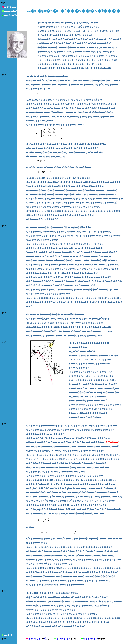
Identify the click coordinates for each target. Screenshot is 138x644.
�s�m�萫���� (71, 314)
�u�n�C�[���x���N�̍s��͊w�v (47, 76)
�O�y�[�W (63, 639)
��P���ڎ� (38, 639)
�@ (3, 3)
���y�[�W (90, 639)
